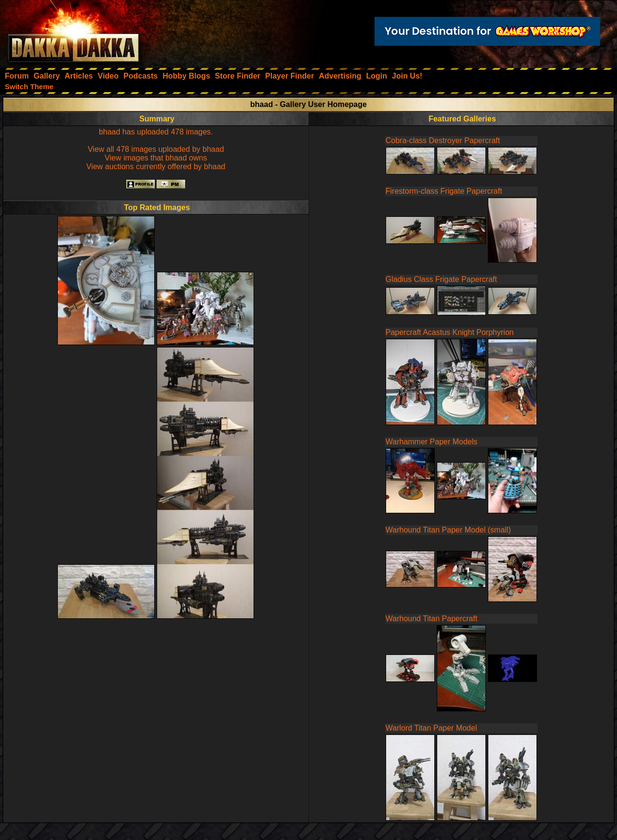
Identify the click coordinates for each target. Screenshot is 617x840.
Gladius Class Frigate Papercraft (441, 279)
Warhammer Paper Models (432, 442)
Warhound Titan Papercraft (432, 619)
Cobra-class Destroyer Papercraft (443, 140)
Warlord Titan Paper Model (431, 728)
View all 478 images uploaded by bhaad (156, 149)
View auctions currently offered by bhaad (156, 167)
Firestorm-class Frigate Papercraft (444, 191)
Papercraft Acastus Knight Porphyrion (450, 332)
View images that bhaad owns (156, 158)
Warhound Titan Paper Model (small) (448, 530)
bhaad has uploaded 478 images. (156, 132)
